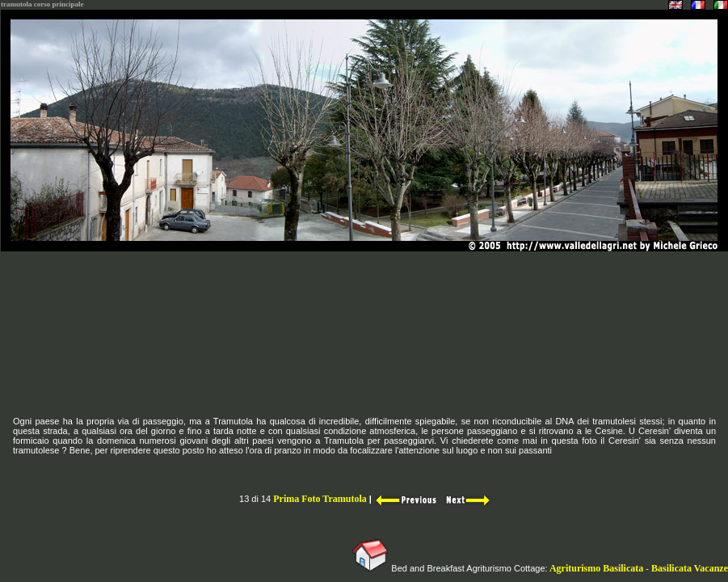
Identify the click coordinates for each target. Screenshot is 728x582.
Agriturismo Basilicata (597, 568)
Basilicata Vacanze (690, 568)
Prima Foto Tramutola (320, 499)
